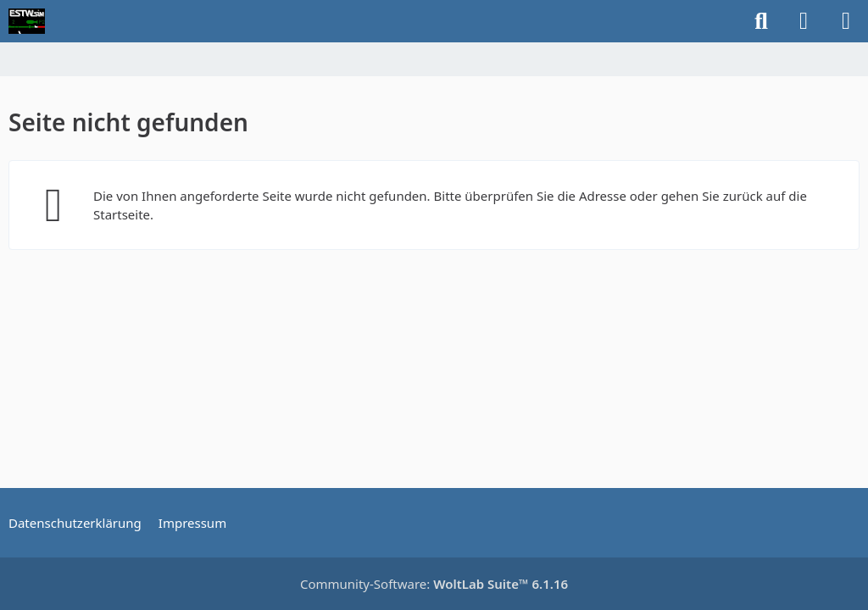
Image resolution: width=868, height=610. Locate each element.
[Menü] (846, 21)
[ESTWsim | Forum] (27, 21)
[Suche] (761, 21)
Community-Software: (434, 584)
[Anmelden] (804, 21)
